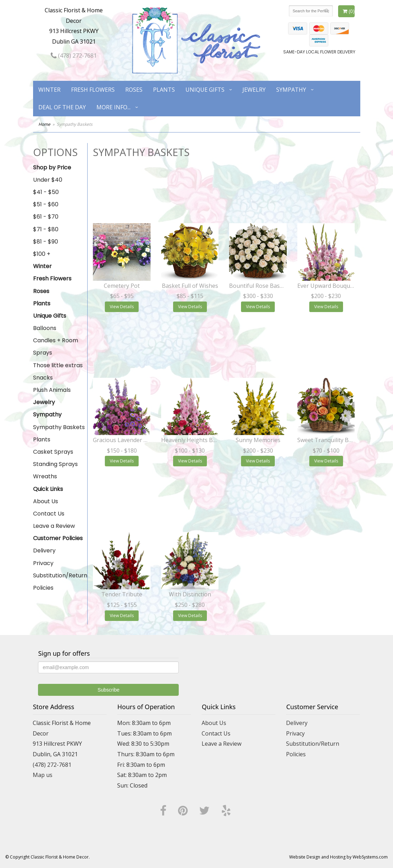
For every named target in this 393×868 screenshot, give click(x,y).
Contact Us (49, 514)
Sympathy (291, 90)
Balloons (45, 328)
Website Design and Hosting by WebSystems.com (338, 857)
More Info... (113, 107)
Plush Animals (52, 390)
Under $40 (48, 180)
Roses (134, 90)
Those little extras (58, 365)
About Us (46, 501)
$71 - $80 (46, 229)
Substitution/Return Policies (60, 582)
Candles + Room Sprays (56, 346)
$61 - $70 (46, 217)
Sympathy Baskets (59, 427)
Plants (164, 90)
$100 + (42, 254)
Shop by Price (52, 167)
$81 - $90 (46, 242)
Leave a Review (54, 526)
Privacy (43, 563)
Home (44, 124)
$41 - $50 (46, 192)
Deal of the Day (62, 107)
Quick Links (48, 489)
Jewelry (254, 90)
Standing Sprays (55, 464)
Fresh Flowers (93, 90)
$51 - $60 (46, 204)
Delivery (44, 550)
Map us (43, 775)
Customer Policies (58, 538)
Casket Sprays (53, 452)
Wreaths (45, 476)
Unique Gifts (205, 90)
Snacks (43, 378)
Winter (49, 90)
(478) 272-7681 (74, 56)
